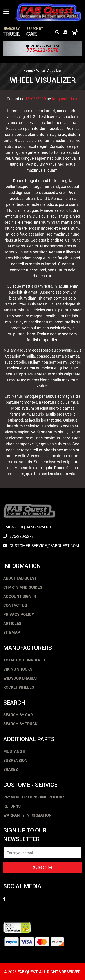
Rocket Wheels (19, 687)
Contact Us (15, 605)
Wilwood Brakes (20, 678)
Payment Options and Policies (34, 797)
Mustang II (14, 751)
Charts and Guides (23, 587)
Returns (12, 806)
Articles (12, 623)
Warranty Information (27, 815)
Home (28, 71)
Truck (12, 32)
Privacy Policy (19, 614)
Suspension (15, 760)
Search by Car (18, 715)
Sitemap (12, 632)
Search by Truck (20, 724)
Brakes (11, 769)
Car (35, 32)
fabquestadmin (65, 99)
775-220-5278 (43, 50)
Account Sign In (20, 596)
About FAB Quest (20, 578)
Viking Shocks (18, 669)
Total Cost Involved (24, 660)
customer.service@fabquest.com (44, 546)
